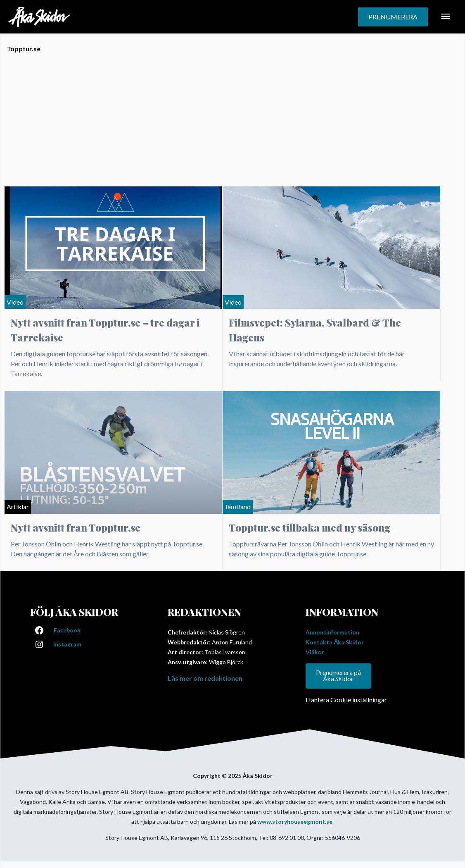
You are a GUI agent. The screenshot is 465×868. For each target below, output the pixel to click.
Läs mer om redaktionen (205, 678)
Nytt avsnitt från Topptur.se (76, 527)
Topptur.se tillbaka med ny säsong (310, 527)
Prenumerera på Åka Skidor (338, 676)
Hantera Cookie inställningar (346, 700)
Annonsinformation (332, 632)
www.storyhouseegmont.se (295, 822)
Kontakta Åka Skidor (335, 642)
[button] (393, 17)
